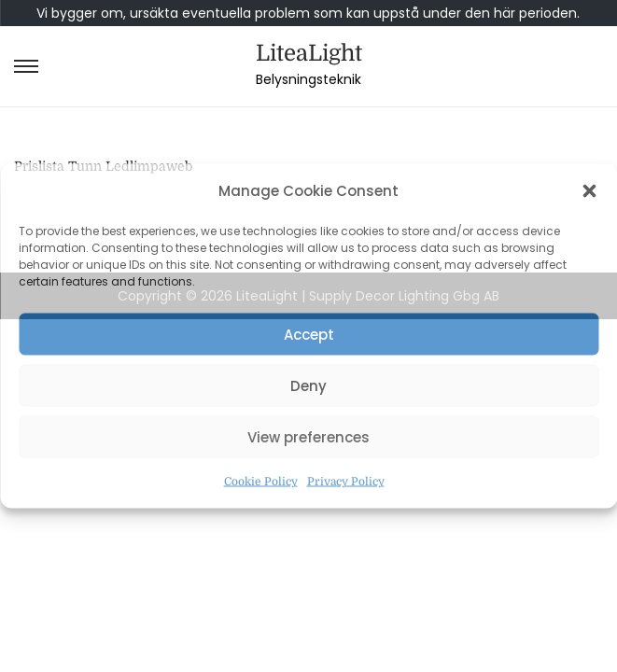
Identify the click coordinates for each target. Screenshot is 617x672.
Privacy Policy (346, 482)
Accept (309, 334)
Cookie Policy (261, 482)
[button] (589, 191)
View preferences (308, 436)
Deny (308, 385)
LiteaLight (309, 53)
